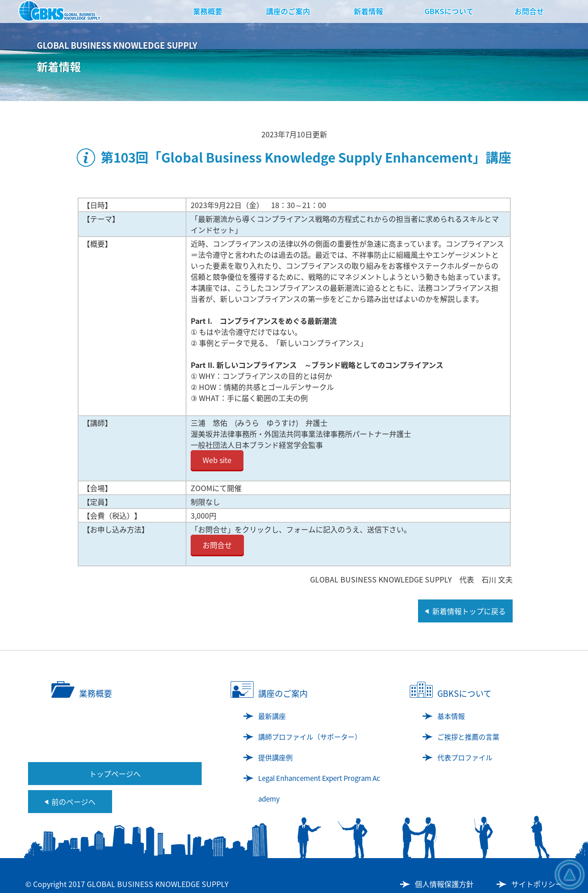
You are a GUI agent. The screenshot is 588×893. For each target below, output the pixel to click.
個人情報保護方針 (444, 884)
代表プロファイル (465, 757)
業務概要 (208, 11)
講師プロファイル (310, 737)
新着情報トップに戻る (469, 611)
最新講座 (272, 716)
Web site (217, 460)
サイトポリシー (537, 884)
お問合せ (529, 11)
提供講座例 (275, 757)
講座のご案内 (288, 11)
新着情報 (368, 11)
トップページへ (115, 774)
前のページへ (73, 802)
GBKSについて (449, 11)
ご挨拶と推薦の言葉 (468, 737)
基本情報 (451, 716)
